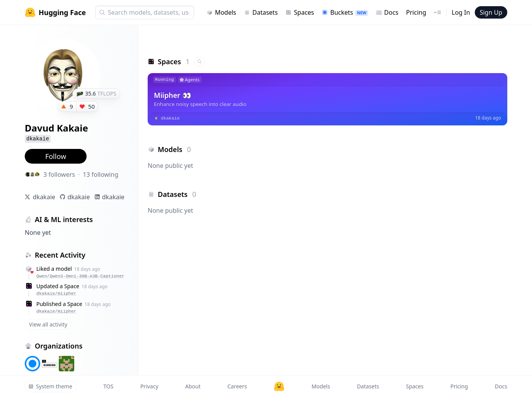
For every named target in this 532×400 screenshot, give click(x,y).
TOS (108, 386)
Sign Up (491, 12)
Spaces (300, 12)
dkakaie (44, 197)
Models (221, 12)
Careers (237, 386)
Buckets (345, 12)
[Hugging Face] (279, 386)
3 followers (59, 174)
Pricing (416, 12)
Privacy (149, 386)
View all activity (48, 324)
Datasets (261, 12)
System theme (50, 386)
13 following (101, 174)
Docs (387, 12)
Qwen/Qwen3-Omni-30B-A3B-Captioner (80, 276)
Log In (461, 12)
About (193, 386)
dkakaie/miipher (56, 293)
